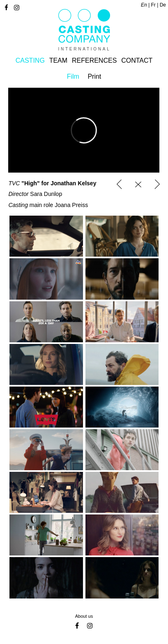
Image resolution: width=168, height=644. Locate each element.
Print (94, 76)
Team (58, 60)
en (144, 5)
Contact (137, 60)
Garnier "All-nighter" (119, 184)
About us (84, 616)
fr (153, 5)
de (163, 5)
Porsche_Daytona (157, 184)
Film (73, 76)
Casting (30, 60)
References (94, 60)
